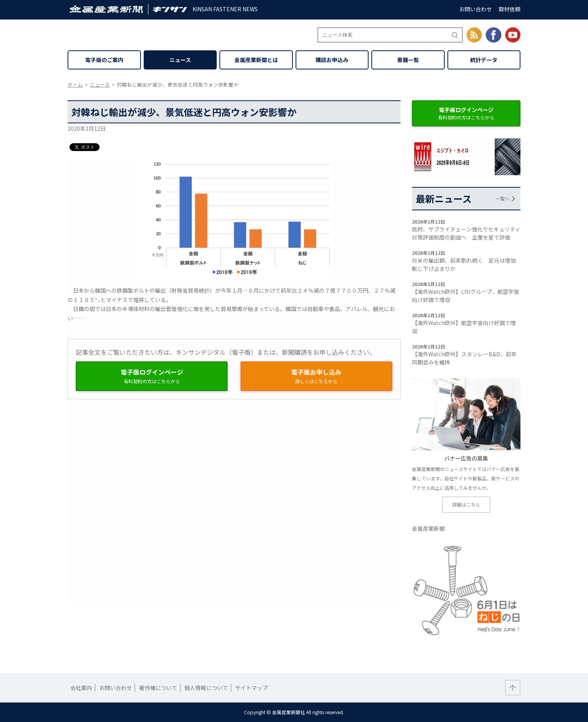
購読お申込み (332, 60)
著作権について (158, 688)
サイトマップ (251, 688)
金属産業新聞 (428, 528)
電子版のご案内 (104, 60)
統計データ (484, 60)
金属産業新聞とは (256, 60)
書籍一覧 (408, 60)
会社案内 (81, 688)
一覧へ (502, 198)
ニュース (180, 60)
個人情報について (206, 688)
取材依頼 (510, 9)
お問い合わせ (476, 9)
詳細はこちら (466, 504)
